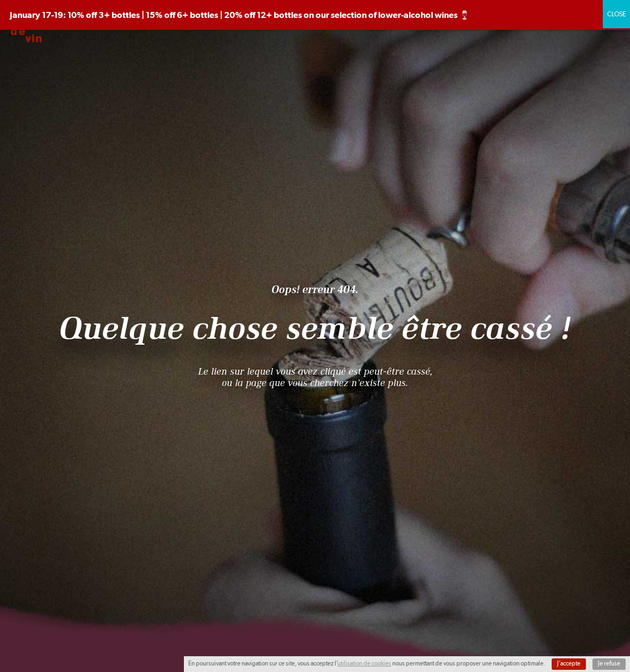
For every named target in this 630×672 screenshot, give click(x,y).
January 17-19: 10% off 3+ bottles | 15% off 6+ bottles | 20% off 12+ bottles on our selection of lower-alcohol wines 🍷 (240, 15)
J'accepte (569, 664)
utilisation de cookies (364, 664)
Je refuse (609, 664)
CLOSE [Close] (616, 14)
